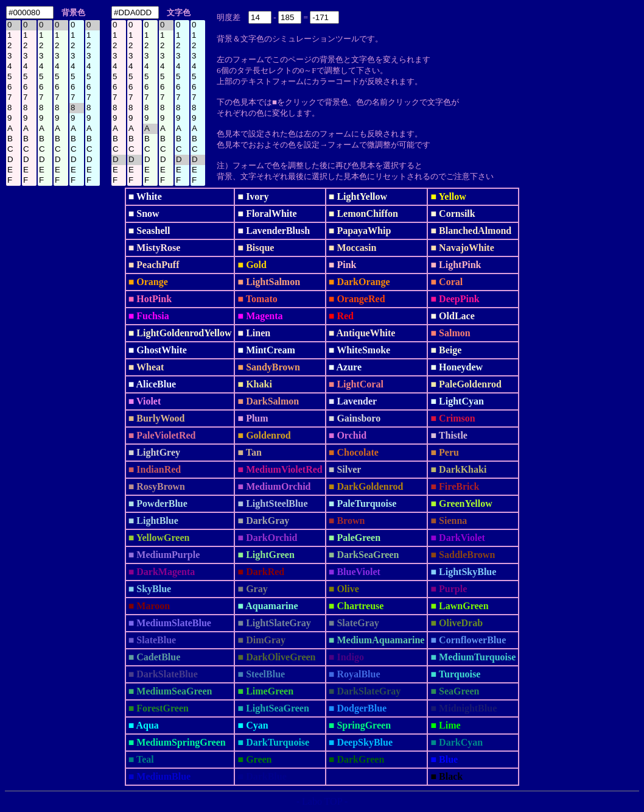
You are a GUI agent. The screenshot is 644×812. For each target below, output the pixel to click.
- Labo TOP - (322, 801)
